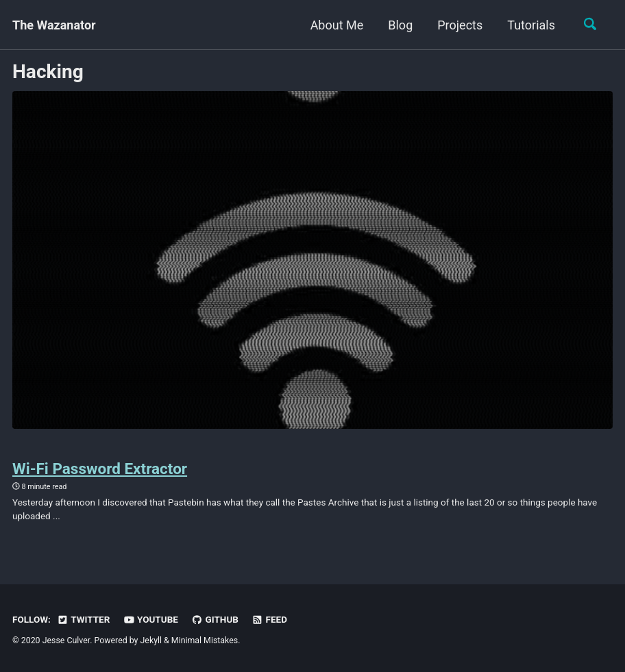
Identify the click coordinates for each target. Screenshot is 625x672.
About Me (337, 25)
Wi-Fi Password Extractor (100, 469)
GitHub (215, 619)
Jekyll (151, 640)
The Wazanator (54, 25)
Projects (460, 25)
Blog (400, 25)
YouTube (151, 619)
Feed (269, 619)
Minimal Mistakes (205, 640)
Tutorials (531, 25)
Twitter (83, 619)
